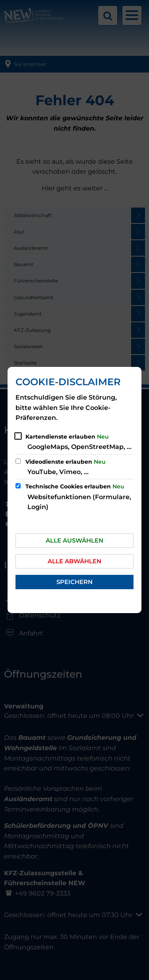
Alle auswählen (74, 540)
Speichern (74, 582)
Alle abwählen (74, 561)
